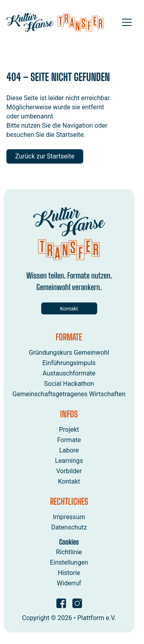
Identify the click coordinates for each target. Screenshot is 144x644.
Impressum (69, 517)
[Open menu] (127, 22)
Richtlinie (69, 552)
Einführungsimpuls (69, 362)
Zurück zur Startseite (45, 156)
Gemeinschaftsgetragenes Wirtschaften (69, 394)
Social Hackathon (69, 384)
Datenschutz (69, 527)
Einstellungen (69, 562)
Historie (69, 572)
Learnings (69, 461)
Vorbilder (69, 471)
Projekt (69, 430)
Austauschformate (69, 373)
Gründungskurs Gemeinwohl (69, 352)
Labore (69, 450)
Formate (69, 440)
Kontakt (69, 308)
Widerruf (69, 583)
